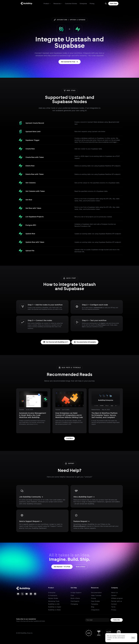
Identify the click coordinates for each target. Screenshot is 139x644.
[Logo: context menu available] (27, 4)
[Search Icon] (106, 4)
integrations (62, 20)
